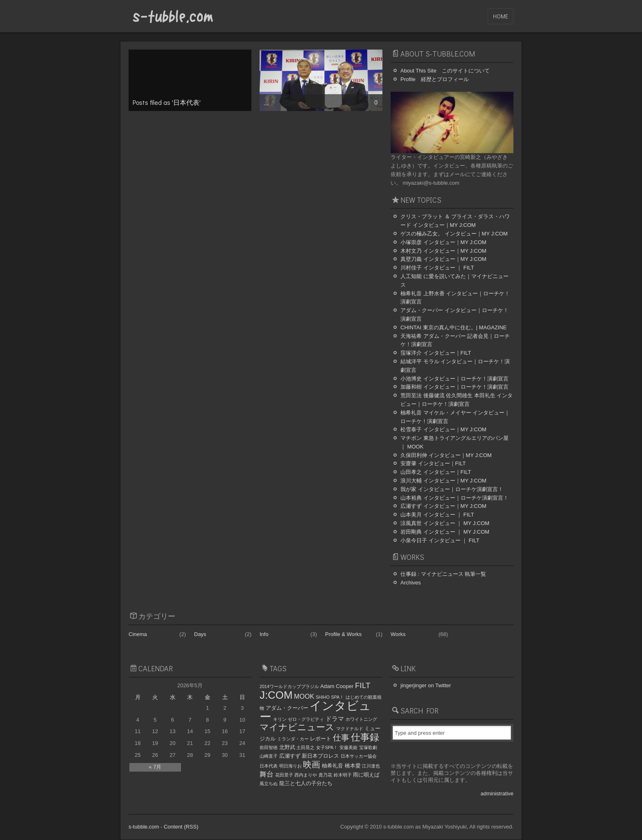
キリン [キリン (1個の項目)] (280, 719)
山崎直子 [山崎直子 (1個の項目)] (269, 756)
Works (398, 634)
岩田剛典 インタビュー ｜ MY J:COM (445, 532)
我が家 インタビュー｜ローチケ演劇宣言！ (452, 489)
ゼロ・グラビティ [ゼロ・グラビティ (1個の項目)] (306, 719)
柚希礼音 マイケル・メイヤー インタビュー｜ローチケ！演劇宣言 (455, 417)
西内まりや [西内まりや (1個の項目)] (306, 775)
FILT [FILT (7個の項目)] (363, 685)
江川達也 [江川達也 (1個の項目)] (371, 766)
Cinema (138, 634)
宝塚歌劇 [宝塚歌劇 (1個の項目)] (368, 747)
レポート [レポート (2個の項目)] (321, 739)
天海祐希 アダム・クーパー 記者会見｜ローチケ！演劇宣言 (455, 340)
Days (200, 634)
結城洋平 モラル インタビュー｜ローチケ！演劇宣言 (455, 366)
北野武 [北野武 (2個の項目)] (287, 747)
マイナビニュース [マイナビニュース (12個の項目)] (297, 727)
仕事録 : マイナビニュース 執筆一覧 (443, 574)
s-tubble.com (144, 827)
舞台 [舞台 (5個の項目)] (267, 774)
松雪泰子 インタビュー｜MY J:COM (443, 429)
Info (264, 634)
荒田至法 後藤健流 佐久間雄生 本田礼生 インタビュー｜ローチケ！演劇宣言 (457, 400)
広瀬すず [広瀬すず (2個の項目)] (290, 756)
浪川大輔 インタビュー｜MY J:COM (443, 481)
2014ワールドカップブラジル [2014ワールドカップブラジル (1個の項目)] (289, 686)
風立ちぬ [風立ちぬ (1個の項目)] (269, 783)
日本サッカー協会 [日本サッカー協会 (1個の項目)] (359, 756)
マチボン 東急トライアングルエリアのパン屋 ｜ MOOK (454, 442)
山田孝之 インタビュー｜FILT (436, 472)
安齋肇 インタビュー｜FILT (433, 463)
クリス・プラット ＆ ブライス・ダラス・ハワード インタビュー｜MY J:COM (455, 221)
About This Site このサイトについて (445, 71)
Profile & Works (343, 634)
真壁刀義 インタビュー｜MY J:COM (443, 259)
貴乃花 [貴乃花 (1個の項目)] (325, 775)
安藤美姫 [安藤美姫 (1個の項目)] (348, 747)
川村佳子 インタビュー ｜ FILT (437, 268)
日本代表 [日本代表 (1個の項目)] (269, 766)
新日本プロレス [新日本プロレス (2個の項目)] (320, 756)
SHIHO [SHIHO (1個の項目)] (323, 697)
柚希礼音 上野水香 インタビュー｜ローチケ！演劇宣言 (455, 298)
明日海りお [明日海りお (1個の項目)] (290, 766)
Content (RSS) (181, 827)
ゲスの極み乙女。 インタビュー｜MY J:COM (454, 234)
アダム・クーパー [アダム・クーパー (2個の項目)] (287, 708)
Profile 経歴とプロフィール (435, 79)
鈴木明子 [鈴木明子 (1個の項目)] (343, 775)
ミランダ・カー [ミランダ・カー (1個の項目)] (293, 739)
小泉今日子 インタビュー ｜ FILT (440, 540)
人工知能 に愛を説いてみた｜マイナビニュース (454, 281)
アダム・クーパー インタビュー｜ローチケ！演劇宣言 (454, 315)
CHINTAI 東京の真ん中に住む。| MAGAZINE (454, 327)
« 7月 (155, 767)
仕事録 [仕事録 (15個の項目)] (365, 737)
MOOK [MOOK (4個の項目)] (304, 696)
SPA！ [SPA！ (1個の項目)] (338, 697)
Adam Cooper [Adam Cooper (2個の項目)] (337, 686)
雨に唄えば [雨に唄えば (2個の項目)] (366, 775)
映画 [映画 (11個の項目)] (312, 765)
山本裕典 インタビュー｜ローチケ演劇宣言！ (454, 498)
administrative (497, 794)
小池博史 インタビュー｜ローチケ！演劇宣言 (454, 379)
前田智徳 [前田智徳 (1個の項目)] (269, 747)
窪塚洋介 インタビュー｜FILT (436, 353)
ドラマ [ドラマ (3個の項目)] (335, 719)
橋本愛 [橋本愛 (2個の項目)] (353, 766)
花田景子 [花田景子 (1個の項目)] (284, 775)
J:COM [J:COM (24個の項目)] (276, 695)
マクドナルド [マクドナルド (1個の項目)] (350, 729)
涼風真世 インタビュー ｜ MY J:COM (445, 523)
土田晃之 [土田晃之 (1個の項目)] (305, 747)
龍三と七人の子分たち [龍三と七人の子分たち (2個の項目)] (306, 783)
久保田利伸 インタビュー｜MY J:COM (446, 455)
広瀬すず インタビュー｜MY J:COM (443, 506)
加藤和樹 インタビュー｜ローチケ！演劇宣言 (454, 387)
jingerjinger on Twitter (426, 685)
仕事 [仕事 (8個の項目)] (341, 738)
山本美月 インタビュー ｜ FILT (437, 515)
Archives (411, 583)
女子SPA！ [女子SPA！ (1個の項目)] (327, 747)
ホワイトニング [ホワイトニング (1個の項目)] (361, 719)
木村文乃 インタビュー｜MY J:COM (443, 251)
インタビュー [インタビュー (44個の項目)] (315, 711)
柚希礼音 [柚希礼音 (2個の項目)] (332, 766)
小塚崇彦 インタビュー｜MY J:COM (443, 242)
